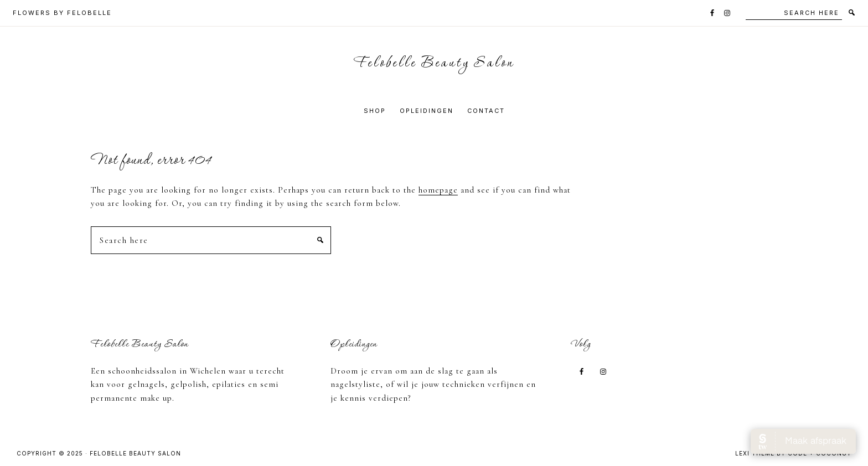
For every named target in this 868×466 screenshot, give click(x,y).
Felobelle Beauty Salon (434, 63)
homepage (438, 190)
